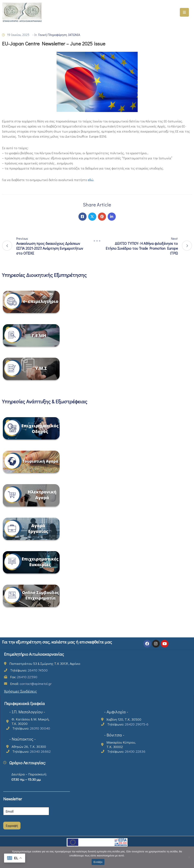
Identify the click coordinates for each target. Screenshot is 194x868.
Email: (31, 684)
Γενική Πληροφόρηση (53, 35)
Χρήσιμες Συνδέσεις (20, 691)
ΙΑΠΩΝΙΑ (74, 35)
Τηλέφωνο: (29, 670)
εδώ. (91, 180)
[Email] (26, 811)
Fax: (24, 677)
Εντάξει (98, 862)
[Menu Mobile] (184, 12)
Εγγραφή (12, 825)
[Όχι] (189, 857)
